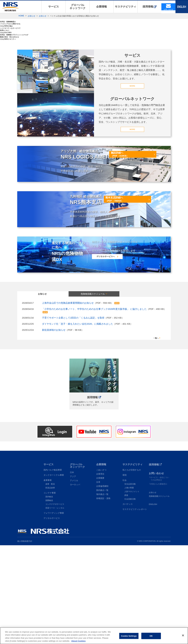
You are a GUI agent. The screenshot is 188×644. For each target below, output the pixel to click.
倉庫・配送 (50, 583)
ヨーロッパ (75, 583)
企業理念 (100, 573)
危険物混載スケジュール (159, 595)
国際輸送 (49, 599)
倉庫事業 (48, 579)
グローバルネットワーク (78, 7)
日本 (72, 571)
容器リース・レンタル (55, 607)
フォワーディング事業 (54, 612)
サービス (54, 7)
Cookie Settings (129, 639)
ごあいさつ (101, 569)
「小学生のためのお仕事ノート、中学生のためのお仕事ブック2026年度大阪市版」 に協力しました (94, 407)
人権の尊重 (129, 587)
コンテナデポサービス (55, 603)
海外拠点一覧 (102, 593)
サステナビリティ (125, 7)
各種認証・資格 (103, 597)
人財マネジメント (132, 590)
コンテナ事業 (50, 592)
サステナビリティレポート (135, 608)
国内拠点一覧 (102, 589)
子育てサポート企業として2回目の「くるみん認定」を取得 (73, 416)
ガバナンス (128, 603)
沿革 (98, 581)
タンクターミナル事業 (54, 574)
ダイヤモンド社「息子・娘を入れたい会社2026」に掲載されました (77, 422)
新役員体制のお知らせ (54, 428)
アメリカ (74, 579)
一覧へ (156, 436)
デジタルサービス (52, 617)
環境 (125, 574)
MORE (132, 182)
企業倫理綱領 (102, 585)
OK (151, 639)
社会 (125, 579)
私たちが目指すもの (132, 569)
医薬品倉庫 (50, 587)
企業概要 (100, 577)
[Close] (183, 639)
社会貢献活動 (130, 598)
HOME (21, 16)
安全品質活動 (130, 583)
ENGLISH (153, 603)
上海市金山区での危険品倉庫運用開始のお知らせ (68, 401)
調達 (126, 594)
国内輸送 (49, 595)
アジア (73, 575)
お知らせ (31, 16)
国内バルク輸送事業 (53, 569)
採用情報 (148, 7)
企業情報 (102, 7)
